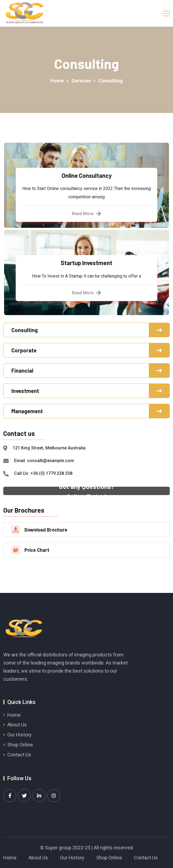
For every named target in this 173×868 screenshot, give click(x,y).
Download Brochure (46, 530)
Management (27, 411)
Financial (22, 370)
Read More (87, 214)
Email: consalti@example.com (44, 461)
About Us (17, 725)
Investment (25, 391)
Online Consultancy (87, 175)
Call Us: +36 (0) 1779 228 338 (43, 473)
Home (14, 715)
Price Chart (37, 550)
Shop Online (20, 745)
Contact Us (19, 755)
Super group (58, 848)
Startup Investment (87, 263)
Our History (20, 735)
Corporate (24, 350)
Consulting (25, 330)
